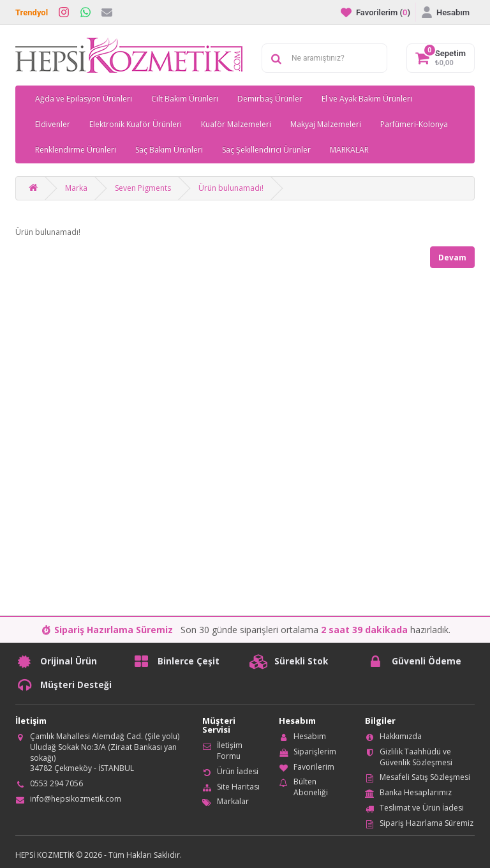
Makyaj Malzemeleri (326, 124)
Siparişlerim (315, 752)
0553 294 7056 (56, 783)
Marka (76, 188)
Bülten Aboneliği (311, 787)
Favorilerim (314, 767)
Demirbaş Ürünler (270, 99)
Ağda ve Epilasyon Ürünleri (84, 99)
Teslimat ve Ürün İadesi (422, 808)
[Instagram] (64, 12)
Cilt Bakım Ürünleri (185, 99)
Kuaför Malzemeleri (236, 124)
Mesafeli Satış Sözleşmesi (425, 777)
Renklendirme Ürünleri (76, 150)
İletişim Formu (230, 751)
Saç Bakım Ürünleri (169, 150)
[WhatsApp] (85, 12)
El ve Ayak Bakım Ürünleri (367, 99)
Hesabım (310, 736)
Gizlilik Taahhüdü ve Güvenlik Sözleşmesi (416, 757)
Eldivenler (53, 124)
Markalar (233, 801)
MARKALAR (349, 150)
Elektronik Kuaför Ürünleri (136, 124)
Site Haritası (238, 787)
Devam (452, 258)
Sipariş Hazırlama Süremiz (427, 823)
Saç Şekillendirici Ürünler (266, 150)
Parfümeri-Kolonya (414, 124)
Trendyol (32, 12)
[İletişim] (107, 12)
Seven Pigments (143, 188)
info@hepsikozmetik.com (76, 799)
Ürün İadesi (238, 771)
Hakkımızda (401, 736)
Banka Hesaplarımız (416, 792)
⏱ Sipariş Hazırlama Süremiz (107, 630)
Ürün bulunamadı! (231, 188)
